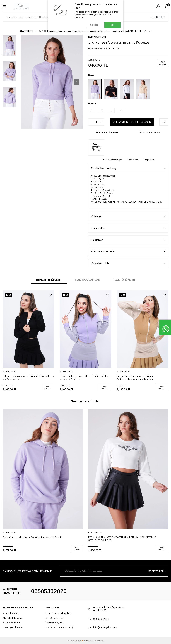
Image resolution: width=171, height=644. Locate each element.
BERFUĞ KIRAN (97, 37)
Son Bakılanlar (87, 280)
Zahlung (128, 216)
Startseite (26, 31)
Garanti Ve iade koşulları (58, 613)
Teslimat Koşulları (55, 623)
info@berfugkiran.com (105, 627)
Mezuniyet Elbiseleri (13, 627)
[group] (52, 82)
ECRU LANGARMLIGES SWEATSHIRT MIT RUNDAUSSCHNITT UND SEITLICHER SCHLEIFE (122, 539)
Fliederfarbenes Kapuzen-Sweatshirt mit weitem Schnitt (32, 537)
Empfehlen (149, 160)
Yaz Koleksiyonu (11, 623)
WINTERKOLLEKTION (50, 31)
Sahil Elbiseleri (10, 613)
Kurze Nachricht (128, 263)
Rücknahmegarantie (128, 252)
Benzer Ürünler (49, 280)
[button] (76, 82)
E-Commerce (96, 641)
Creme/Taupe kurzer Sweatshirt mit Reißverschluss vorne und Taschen (135, 378)
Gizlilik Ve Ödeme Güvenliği (60, 627)
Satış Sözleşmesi (55, 618)
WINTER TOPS (76, 31)
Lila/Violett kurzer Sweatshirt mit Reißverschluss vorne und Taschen (85, 378)
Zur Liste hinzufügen (112, 160)
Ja (112, 25)
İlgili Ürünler (124, 280)
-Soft (85, 641)
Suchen (158, 17)
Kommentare (128, 228)
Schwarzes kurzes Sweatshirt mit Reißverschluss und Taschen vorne (28, 378)
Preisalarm (133, 160)
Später (94, 25)
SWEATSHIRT (97, 31)
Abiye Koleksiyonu (12, 618)
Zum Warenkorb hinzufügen (132, 122)
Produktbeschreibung (128, 168)
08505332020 (49, 591)
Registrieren (157, 571)
